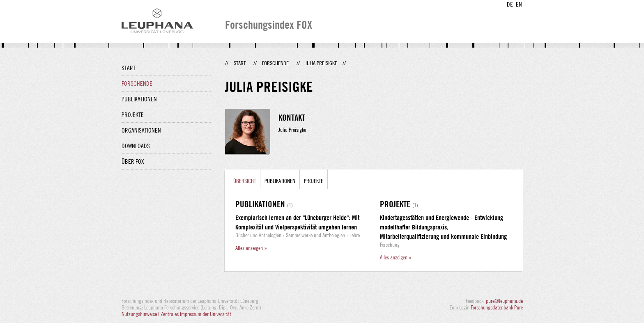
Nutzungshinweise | (141, 314)
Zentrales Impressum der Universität (196, 314)
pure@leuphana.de (504, 301)
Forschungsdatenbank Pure (497, 307)
